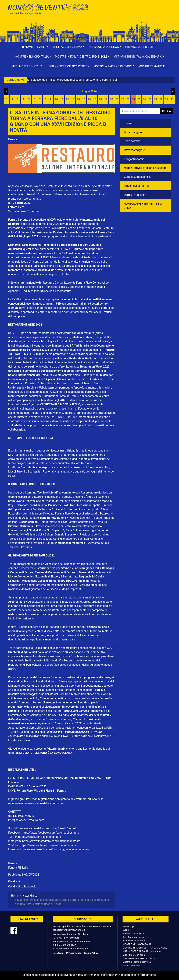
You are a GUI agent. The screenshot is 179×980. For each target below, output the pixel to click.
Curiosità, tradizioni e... (138, 177)
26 (144, 99)
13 (73, 99)
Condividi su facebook (22, 886)
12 (67, 99)
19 (106, 99)
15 (84, 99)
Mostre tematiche (132, 965)
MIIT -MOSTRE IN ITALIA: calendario (142, 951)
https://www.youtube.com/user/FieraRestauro (48, 845)
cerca (166, 111)
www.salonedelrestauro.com (46, 803)
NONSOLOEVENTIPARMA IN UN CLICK (144, 206)
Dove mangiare (133, 132)
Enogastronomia (134, 159)
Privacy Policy (74, 953)
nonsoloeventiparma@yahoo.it (69, 930)
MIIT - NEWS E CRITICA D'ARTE (139, 958)
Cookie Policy (91, 953)
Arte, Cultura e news (133, 937)
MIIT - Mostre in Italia (134, 955)
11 (62, 99)
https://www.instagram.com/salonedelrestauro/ (52, 841)
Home (27, 47)
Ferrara (13, 139)
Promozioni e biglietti (141, 47)
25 (139, 99)
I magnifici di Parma (136, 186)
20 (111, 99)
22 (122, 99)
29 (161, 99)
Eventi (126, 930)
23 (128, 99)
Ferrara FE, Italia (18, 868)
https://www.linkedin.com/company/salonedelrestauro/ (54, 849)
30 (166, 99)
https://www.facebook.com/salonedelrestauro (50, 833)
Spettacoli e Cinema (133, 933)
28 (155, 99)
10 (56, 99)
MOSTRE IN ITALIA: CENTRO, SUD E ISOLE (145, 948)
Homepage (128, 926)
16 (89, 99)
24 (133, 99)
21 (117, 99)
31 (172, 99)
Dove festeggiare (134, 150)
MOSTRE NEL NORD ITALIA (137, 944)
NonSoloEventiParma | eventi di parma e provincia (48, 10)
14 (78, 99)
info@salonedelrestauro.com (26, 820)
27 (150, 99)
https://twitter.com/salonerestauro (40, 837)
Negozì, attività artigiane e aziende (145, 168)
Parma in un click (135, 195)
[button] (43, 47)
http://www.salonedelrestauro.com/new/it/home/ (45, 828)
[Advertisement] (131, 14)
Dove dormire (132, 141)
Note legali (58, 953)
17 (95, 99)
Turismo (129, 123)
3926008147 (69, 945)
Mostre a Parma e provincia (114, 66)
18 (100, 99)
